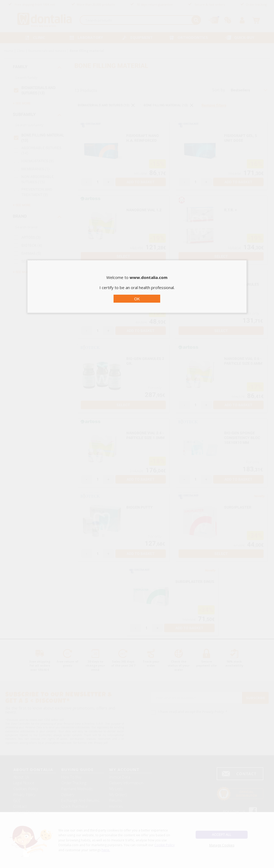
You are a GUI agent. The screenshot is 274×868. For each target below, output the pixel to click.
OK (137, 299)
